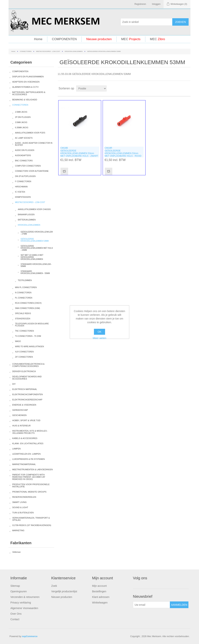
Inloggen (156, 4)
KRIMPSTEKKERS (23, 197)
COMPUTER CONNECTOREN (28, 166)
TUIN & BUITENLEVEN (23, 513)
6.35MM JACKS (22, 128)
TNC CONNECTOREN (24, 331)
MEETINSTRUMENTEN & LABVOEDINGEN (32, 469)
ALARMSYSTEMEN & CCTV (25, 87)
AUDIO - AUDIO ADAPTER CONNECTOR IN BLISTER (34, 144)
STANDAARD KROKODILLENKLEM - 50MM (36, 265)
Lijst (187, 88)
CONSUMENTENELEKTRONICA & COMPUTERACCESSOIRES (28, 365)
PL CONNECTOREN (24, 298)
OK (99, 332)
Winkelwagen (100, 603)
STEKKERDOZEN (23, 319)
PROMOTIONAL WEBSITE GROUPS (29, 492)
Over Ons (16, 614)
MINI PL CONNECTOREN (26, 287)
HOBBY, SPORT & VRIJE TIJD (26, 420)
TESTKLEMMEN (25, 280)
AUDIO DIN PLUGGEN (25, 150)
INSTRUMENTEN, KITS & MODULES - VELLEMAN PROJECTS (30, 432)
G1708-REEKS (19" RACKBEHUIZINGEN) (32, 525)
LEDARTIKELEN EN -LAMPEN (26, 454)
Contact (15, 619)
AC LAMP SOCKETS (24, 138)
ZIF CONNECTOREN (24, 357)
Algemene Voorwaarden (24, 608)
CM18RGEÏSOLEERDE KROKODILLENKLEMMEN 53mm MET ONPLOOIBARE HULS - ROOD (123, 152)
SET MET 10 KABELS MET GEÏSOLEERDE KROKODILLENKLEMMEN (32, 257)
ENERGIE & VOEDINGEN (24, 405)
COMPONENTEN (64, 39)
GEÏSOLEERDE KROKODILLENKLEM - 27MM (37, 233)
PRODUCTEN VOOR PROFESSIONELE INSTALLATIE (31, 485)
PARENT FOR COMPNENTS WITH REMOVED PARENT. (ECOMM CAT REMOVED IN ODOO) (29, 477)
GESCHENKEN (19, 415)
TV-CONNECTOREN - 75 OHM (28, 336)
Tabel (181, 88)
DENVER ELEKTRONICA (24, 371)
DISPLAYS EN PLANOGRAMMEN (28, 77)
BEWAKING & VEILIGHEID (25, 100)
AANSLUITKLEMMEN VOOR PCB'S (30, 133)
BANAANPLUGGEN (26, 215)
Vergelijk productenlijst (64, 591)
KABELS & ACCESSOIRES (25, 438)
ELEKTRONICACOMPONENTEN (27, 394)
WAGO (18, 341)
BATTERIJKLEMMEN (27, 220)
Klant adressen (101, 597)
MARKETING (18, 530)
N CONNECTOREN (23, 293)
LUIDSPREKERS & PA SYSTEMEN (28, 459)
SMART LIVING (19, 502)
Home (38, 39)
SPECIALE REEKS (23, 313)
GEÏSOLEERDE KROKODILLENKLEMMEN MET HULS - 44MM (37, 248)
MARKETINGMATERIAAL (24, 464)
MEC (131, 39)
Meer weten (99, 338)
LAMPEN (16, 449)
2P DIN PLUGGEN (23, 117)
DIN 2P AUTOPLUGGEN (25, 176)
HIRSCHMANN (21, 187)
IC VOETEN (20, 192)
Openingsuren (19, 591)
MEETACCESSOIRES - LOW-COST (48, 51)
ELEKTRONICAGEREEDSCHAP (27, 400)
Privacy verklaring (21, 603)
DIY (14, 384)
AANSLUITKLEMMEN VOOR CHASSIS (34, 209)
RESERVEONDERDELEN (24, 497)
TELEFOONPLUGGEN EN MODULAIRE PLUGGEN (32, 325)
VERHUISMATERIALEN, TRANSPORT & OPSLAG (31, 519)
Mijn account (99, 586)
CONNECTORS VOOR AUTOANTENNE (32, 171)
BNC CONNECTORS (24, 161)
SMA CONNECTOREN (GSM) (27, 308)
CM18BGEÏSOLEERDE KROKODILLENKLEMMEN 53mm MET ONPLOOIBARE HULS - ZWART (79, 152)
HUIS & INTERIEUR (21, 426)
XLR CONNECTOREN (24, 352)
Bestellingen (99, 591)
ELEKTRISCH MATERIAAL (25, 389)
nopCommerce (30, 636)
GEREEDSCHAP (20, 410)
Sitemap (15, 586)
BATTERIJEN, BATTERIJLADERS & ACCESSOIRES (29, 93)
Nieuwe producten (99, 39)
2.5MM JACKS (21, 112)
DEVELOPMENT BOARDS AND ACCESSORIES (27, 378)
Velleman (16, 552)
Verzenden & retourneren (25, 597)
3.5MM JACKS (21, 122)
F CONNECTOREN (23, 181)
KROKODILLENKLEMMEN (74, 51)
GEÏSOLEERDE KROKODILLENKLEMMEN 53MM (35, 240)
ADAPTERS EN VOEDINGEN (26, 82)
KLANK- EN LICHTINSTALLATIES (28, 443)
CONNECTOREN (26, 51)
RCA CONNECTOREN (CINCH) (28, 303)
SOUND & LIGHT (20, 507)
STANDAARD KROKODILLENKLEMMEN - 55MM (35, 272)
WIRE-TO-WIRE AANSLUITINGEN (29, 347)
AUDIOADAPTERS (23, 155)
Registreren (140, 4)
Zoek (54, 586)
